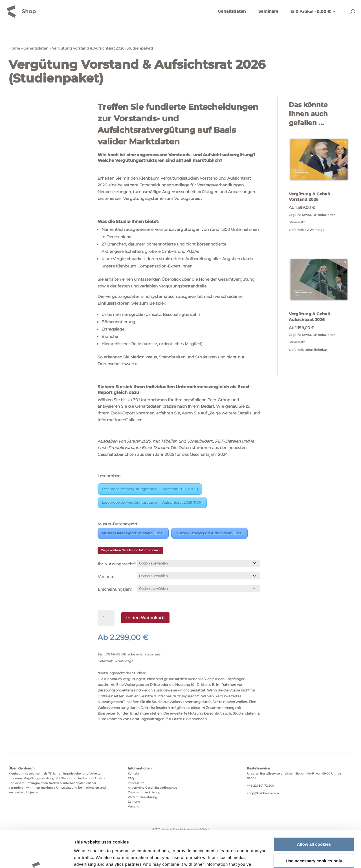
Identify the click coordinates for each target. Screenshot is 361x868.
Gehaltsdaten (232, 12)
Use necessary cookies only (314, 824)
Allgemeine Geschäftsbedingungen (154, 788)
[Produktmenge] (106, 618)
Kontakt (133, 774)
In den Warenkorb (145, 618)
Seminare (268, 12)
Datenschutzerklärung (144, 792)
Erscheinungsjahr (115, 589)
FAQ (131, 778)
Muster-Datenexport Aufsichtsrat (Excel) (209, 533)
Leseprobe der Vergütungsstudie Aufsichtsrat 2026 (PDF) (152, 502)
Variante (106, 577)
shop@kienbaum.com (263, 793)
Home (14, 48)
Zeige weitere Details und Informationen (130, 550)
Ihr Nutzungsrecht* (117, 564)
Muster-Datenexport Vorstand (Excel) (133, 533)
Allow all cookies (314, 808)
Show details (87, 857)
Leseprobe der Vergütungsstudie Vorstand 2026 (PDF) (150, 489)
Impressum (136, 783)
